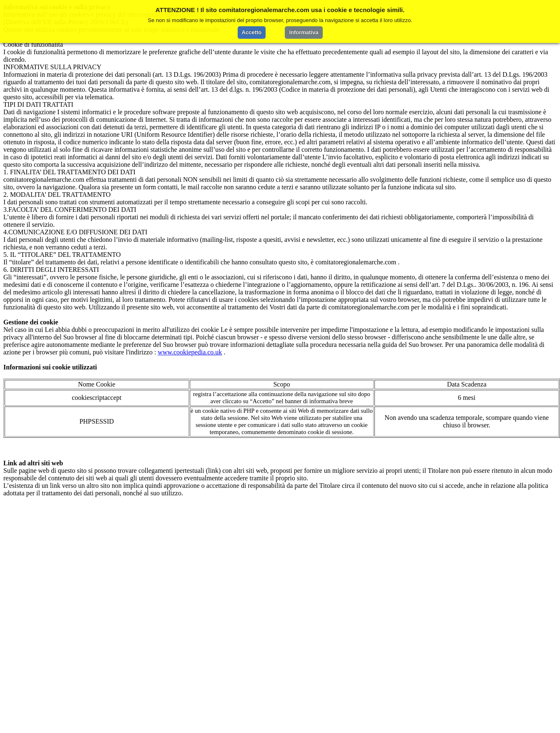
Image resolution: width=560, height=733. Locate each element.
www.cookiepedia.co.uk (190, 352)
